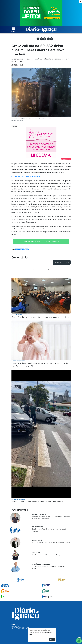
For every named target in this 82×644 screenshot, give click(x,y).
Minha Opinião (37, 514)
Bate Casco (36, 527)
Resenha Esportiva (39, 488)
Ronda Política (38, 501)
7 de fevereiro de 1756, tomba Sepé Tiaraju (46, 529)
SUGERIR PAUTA (41, 608)
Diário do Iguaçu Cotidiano (19, 289)
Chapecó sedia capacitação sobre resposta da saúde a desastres (40, 291)
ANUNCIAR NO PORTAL (41, 615)
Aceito (52, 640)
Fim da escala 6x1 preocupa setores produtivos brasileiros (51, 516)
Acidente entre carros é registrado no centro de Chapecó (37, 475)
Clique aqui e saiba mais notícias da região (26, 176)
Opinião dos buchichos (41, 538)
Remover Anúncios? (66, 159)
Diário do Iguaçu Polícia (18, 335)
